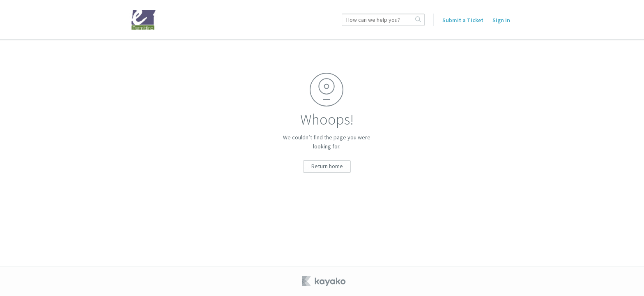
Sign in (501, 20)
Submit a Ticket (463, 20)
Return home (327, 166)
